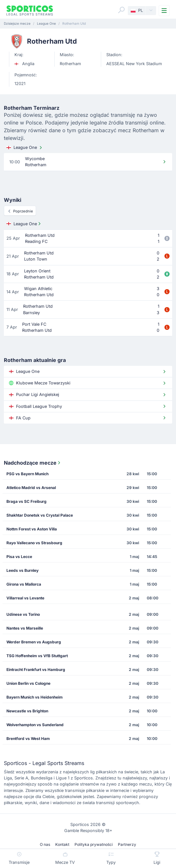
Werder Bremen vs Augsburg (34, 642)
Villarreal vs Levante (25, 598)
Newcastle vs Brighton (27, 711)
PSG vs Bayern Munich (27, 474)
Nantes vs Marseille (25, 628)
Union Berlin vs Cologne (28, 683)
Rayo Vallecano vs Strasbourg (34, 543)
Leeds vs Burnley (22, 570)
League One (25, 148)
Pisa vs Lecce (19, 557)
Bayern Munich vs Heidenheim (35, 697)
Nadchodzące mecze (33, 463)
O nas (45, 844)
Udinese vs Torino (23, 614)
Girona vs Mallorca (24, 584)
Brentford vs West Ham (28, 739)
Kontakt (62, 844)
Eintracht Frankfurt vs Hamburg (36, 670)
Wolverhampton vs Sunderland (35, 725)
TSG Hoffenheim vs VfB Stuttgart (37, 656)
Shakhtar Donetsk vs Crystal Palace (40, 515)
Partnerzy (127, 844)
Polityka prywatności (94, 844)
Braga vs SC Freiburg (26, 501)
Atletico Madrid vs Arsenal (31, 488)
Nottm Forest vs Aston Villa (32, 529)
